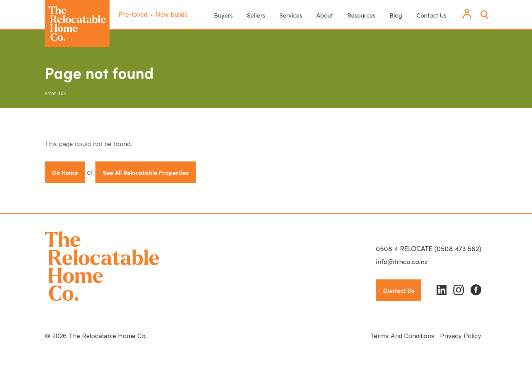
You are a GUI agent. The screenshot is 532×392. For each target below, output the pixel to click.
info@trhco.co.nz (402, 261)
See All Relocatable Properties (146, 172)
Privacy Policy (461, 336)
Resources (361, 15)
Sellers (256, 15)
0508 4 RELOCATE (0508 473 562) (429, 248)
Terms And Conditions (403, 336)
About (325, 15)
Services (291, 15)
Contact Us (431, 15)
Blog (396, 15)
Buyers (223, 15)
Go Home (65, 172)
